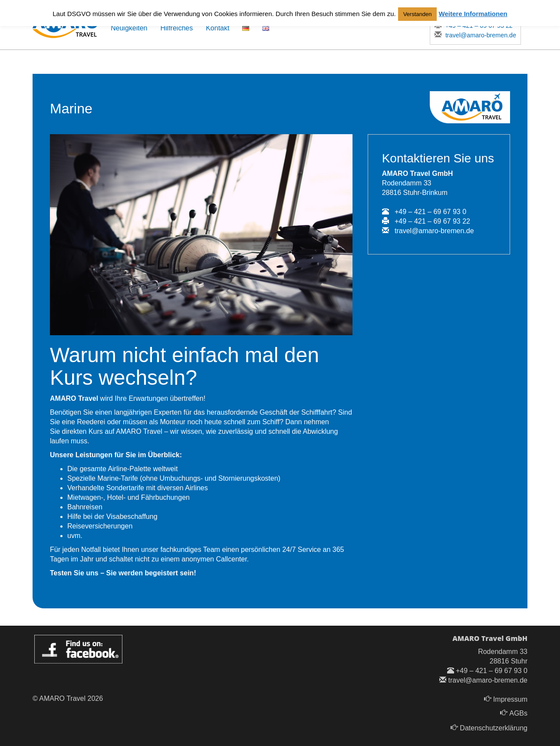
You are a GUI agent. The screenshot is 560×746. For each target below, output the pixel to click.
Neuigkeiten (129, 28)
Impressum (510, 699)
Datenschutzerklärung (494, 728)
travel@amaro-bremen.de (476, 35)
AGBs (518, 713)
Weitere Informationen (473, 14)
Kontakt (217, 28)
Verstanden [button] (418, 14)
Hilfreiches (177, 28)
